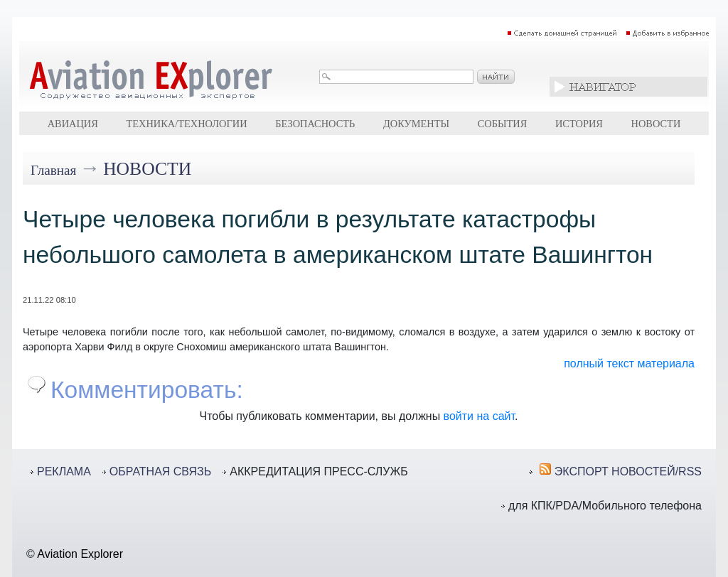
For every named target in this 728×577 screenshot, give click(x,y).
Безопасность (315, 124)
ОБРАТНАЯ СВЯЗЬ (160, 471)
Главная (53, 170)
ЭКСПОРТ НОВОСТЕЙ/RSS (628, 471)
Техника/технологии (186, 124)
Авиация (73, 124)
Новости (656, 124)
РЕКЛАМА (64, 471)
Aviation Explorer (80, 554)
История (579, 124)
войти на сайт (479, 416)
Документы (416, 124)
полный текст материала (629, 363)
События (503, 124)
